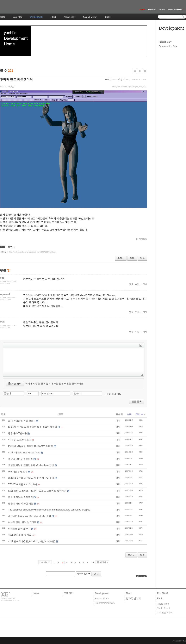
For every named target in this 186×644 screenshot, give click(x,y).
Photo (160, 598)
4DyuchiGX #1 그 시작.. (20, 535)
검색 (96, 574)
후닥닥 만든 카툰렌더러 (16, 80)
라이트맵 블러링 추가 (19, 529)
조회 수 (140, 414)
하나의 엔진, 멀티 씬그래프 (22, 522)
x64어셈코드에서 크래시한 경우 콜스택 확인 (31, 478)
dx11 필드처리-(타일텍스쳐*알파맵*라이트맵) (32, 541)
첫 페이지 (46, 562)
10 (92, 562)
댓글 (131, 284)
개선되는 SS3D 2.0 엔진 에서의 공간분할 (30, 516)
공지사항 (69, 593)
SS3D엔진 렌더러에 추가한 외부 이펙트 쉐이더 (33, 427)
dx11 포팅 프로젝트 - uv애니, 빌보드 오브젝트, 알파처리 (37, 491)
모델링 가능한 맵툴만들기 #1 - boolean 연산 (31, 465)
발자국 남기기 (133, 598)
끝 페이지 (101, 562)
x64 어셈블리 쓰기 (18, 472)
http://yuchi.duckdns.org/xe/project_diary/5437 (129, 87)
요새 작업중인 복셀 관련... (22, 421)
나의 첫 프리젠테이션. (20, 440)
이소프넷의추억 (165, 612)
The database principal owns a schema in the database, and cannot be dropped (49, 510)
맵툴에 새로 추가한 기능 (21, 504)
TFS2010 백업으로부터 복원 (23, 484)
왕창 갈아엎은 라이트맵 (20, 497)
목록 (142, 258)
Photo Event (163, 608)
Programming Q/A (168, 46)
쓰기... (131, 555)
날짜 (129, 414)
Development (102, 593)
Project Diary (165, 42)
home (36, 593)
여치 (118, 420)
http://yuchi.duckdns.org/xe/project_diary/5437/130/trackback (33, 252)
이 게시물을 (142, 239)
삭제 (132, 258)
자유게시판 (163, 593)
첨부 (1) (12, 247)
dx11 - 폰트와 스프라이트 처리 (24, 453)
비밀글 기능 (115, 394)
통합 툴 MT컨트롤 (17, 433)
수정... (121, 258)
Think (129, 593)
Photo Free (163, 604)
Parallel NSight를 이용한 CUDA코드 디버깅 (31, 446)
